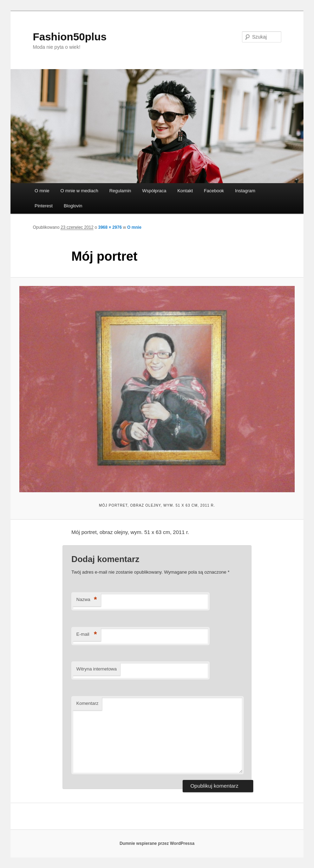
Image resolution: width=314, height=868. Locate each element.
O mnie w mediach (79, 191)
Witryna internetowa (96, 669)
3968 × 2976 (110, 227)
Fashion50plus (70, 37)
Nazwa (87, 600)
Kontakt (185, 191)
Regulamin (120, 191)
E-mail (87, 635)
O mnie (42, 191)
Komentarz (87, 703)
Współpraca (154, 191)
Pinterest (44, 206)
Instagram (245, 191)
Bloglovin (73, 206)
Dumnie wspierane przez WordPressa (157, 843)
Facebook (214, 191)
